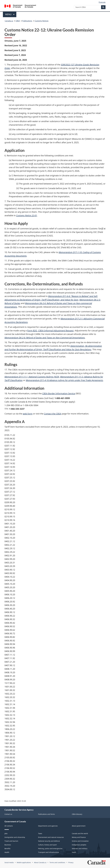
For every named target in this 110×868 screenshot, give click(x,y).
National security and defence (49, 841)
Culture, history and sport (47, 845)
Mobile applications (24, 862)
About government (79, 826)
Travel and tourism (11, 841)
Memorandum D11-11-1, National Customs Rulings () (32, 377)
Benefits (7, 849)
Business (8, 845)
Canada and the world (80, 833)
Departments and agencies (48, 826)
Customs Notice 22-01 (27, 215)
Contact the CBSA (53, 414)
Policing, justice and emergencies (50, 849)
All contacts (9, 826)
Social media (9, 862)
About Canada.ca (40, 862)
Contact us (8, 814)
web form (28, 414)
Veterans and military (80, 849)
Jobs (6, 833)
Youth (74, 852)
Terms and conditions (57, 862)
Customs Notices (42, 21)
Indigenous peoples (79, 845)
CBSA (18, 21)
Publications (27, 21)
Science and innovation (80, 841)
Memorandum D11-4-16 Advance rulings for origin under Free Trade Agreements (64, 380)
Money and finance (79, 837)
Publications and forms (46, 814)
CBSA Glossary (77, 814)
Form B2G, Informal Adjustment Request (50, 331)
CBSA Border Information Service (59, 393)
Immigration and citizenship (15, 837)
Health (7, 852)
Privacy (71, 862)
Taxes (40, 833)
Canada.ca (9, 21)
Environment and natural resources (51, 837)
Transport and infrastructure (49, 852)
